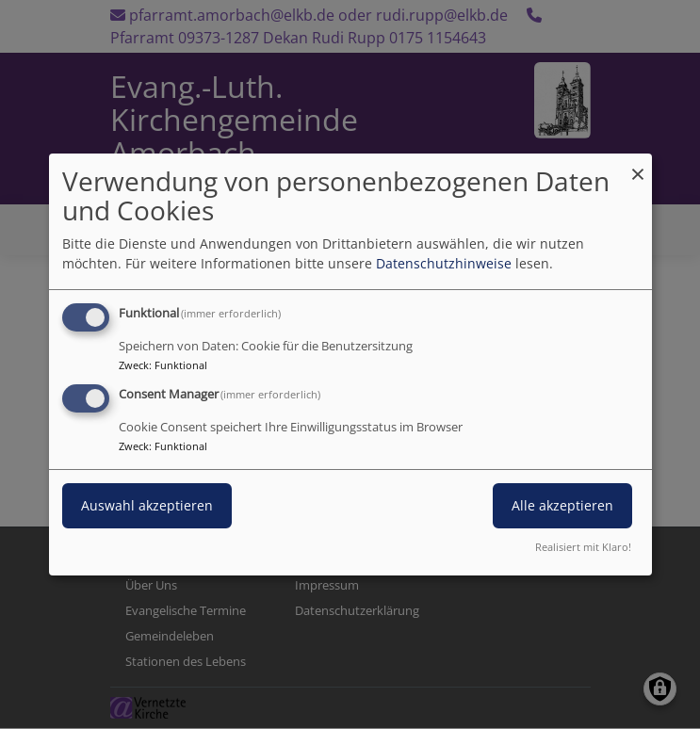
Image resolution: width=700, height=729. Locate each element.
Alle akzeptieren (562, 505)
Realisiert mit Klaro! (583, 547)
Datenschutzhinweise (444, 263)
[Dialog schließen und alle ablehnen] (638, 165)
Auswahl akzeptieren (147, 505)
